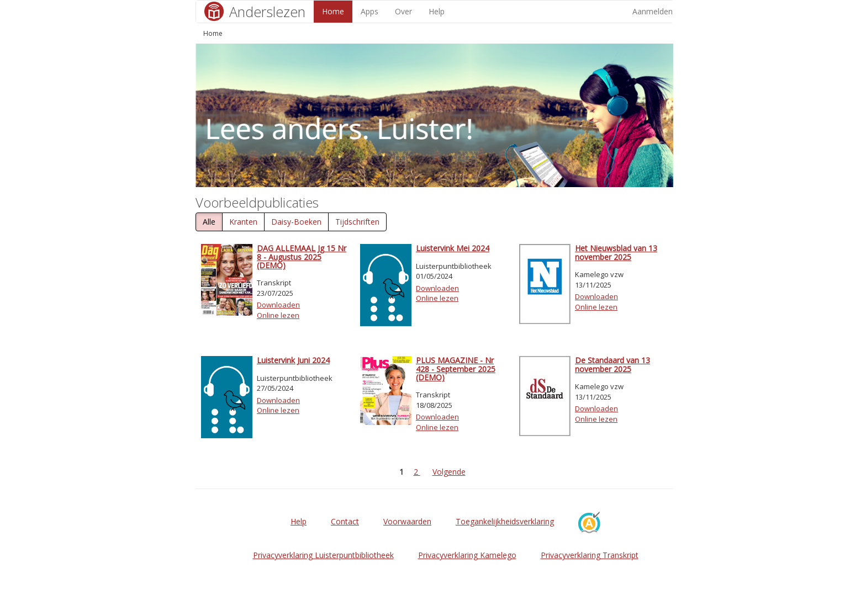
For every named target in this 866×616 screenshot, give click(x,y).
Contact (345, 521)
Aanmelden (653, 11)
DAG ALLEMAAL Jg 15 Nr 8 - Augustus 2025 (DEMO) (302, 257)
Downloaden (278, 305)
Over (403, 11)
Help (437, 11)
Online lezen (278, 315)
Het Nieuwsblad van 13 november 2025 (616, 252)
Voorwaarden (407, 521)
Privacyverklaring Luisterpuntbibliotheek (323, 555)
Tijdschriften (357, 222)
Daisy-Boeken (296, 222)
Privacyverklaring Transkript (590, 555)
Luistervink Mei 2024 (453, 248)
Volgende (449, 472)
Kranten (243, 222)
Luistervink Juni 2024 (293, 360)
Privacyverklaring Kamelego (467, 555)
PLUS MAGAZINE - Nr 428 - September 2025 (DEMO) (456, 369)
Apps (369, 11)
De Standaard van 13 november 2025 (612, 364)
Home (333, 11)
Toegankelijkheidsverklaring (505, 521)
